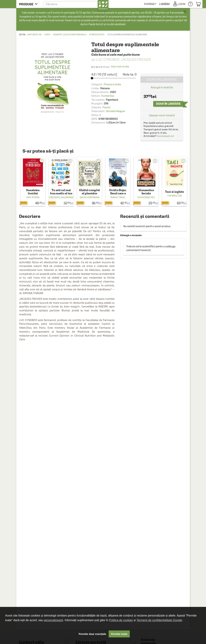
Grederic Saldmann (61, 197)
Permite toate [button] (119, 634)
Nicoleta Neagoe (115, 111)
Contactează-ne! (165, 136)
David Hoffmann (90, 197)
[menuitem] (150, 4)
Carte (47, 35)
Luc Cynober (108, 60)
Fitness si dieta (97, 35)
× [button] (185, 12)
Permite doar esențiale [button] (93, 634)
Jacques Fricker (136, 60)
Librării (164, 4)
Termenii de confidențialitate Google (159, 620)
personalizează (54, 620)
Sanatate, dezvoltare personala (70, 35)
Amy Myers (33, 197)
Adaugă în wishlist (162, 87)
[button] (76, 4)
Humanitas (107, 96)
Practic (106, 107)
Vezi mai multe (110, 66)
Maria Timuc (118, 197)
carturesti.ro (34, 35)
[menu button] (29, 4)
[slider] (114, 78)
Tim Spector (175, 196)
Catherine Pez (146, 197)
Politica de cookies (121, 620)
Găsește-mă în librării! (162, 115)
